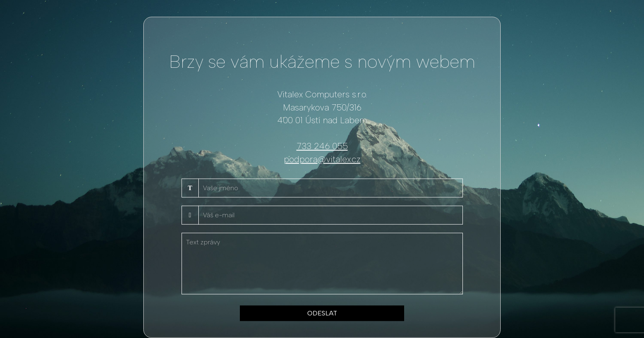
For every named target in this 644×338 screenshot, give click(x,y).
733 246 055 (322, 146)
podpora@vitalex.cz (322, 159)
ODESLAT (322, 313)
